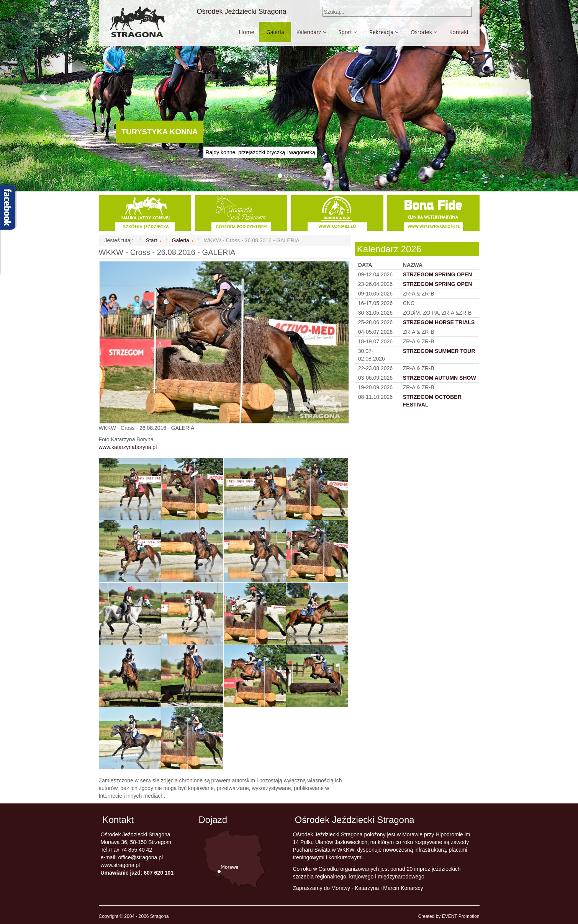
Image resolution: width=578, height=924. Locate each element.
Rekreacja (381, 32)
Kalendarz (309, 32)
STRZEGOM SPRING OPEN (437, 284)
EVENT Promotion (461, 916)
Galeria (275, 32)
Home (247, 32)
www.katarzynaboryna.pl (128, 447)
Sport (345, 32)
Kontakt (459, 32)
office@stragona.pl (140, 857)
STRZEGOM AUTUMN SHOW (440, 378)
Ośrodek (421, 32)
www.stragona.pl (120, 865)
